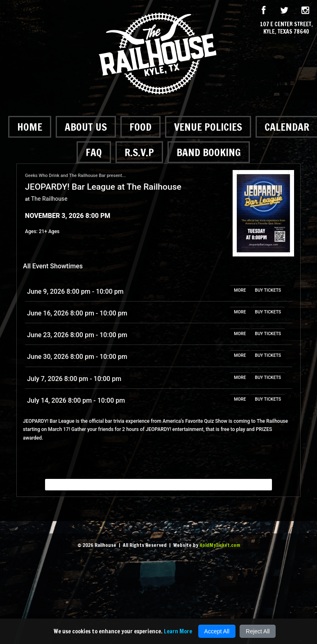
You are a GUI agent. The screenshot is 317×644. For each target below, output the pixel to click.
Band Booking (209, 152)
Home (30, 127)
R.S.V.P (139, 152)
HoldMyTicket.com (220, 545)
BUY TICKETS (268, 290)
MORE (240, 290)
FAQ (94, 152)
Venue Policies (208, 127)
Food (140, 127)
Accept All (217, 631)
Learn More (178, 631)
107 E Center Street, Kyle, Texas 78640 (286, 28)
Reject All (258, 631)
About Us (86, 127)
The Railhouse (49, 199)
